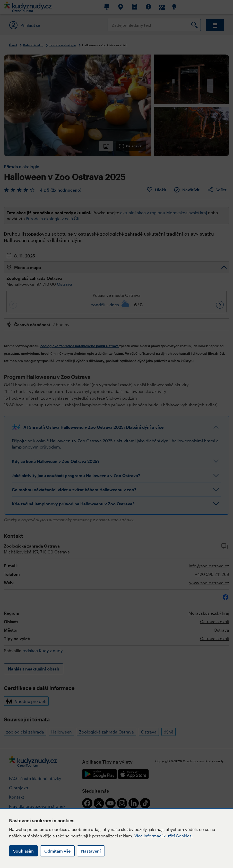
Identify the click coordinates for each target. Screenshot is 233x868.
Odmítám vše (57, 851)
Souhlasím (23, 851)
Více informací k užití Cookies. (164, 836)
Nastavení (91, 851)
